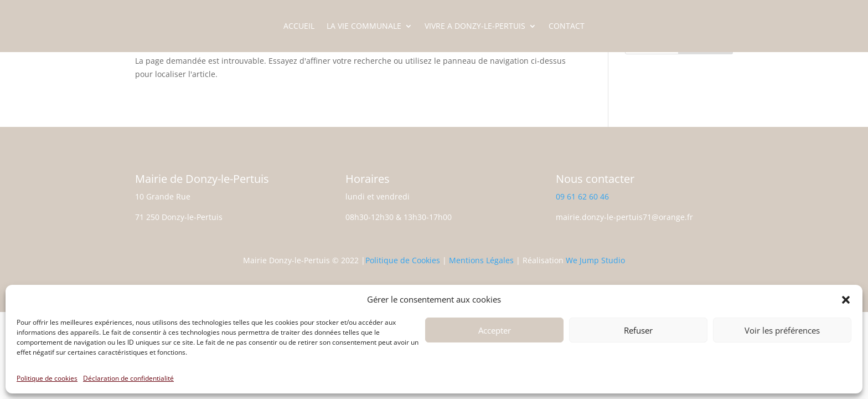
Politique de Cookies (403, 260)
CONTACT (567, 27)
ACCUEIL (299, 27)
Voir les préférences (782, 330)
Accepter (495, 330)
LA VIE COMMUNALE (364, 27)
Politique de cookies (47, 378)
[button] (846, 300)
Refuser (638, 330)
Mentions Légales (481, 260)
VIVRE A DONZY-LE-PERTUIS (475, 27)
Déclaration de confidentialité (128, 378)
